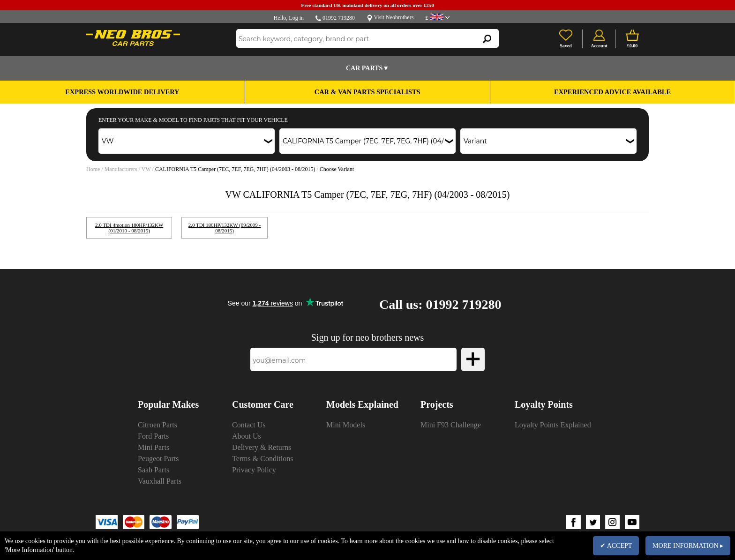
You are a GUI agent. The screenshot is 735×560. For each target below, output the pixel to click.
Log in (296, 18)
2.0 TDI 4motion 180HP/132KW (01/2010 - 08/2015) (129, 228)
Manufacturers (121, 169)
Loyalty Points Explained (553, 425)
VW (146, 169)
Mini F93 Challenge (451, 425)
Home (93, 169)
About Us (247, 436)
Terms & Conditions (262, 459)
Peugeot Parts (158, 459)
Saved (566, 46)
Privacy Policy (254, 470)
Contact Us (249, 425)
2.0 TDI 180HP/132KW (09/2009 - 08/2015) (225, 228)
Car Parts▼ (367, 68)
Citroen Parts (157, 425)
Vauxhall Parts (160, 481)
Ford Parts (153, 436)
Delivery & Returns (262, 447)
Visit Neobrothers (394, 17)
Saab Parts (154, 470)
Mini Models (346, 425)
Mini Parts (154, 447)
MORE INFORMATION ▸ (688, 546)
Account (599, 46)
